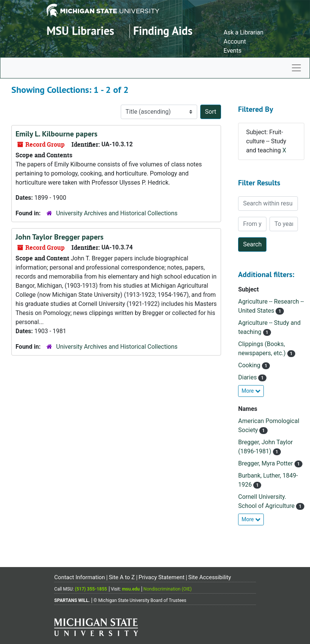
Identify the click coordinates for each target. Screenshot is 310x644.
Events (233, 51)
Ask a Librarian (244, 32)
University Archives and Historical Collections (117, 213)
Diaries (248, 377)
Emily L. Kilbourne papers (56, 134)
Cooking (250, 365)
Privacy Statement (161, 577)
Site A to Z (122, 577)
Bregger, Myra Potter (266, 463)
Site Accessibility (210, 577)
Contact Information (79, 577)
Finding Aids (163, 31)
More (251, 391)
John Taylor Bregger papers (59, 237)
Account (235, 42)
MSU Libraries (80, 31)
